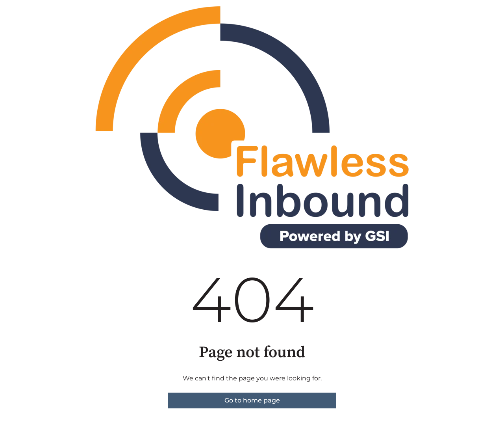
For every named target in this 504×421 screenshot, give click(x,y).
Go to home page (252, 400)
